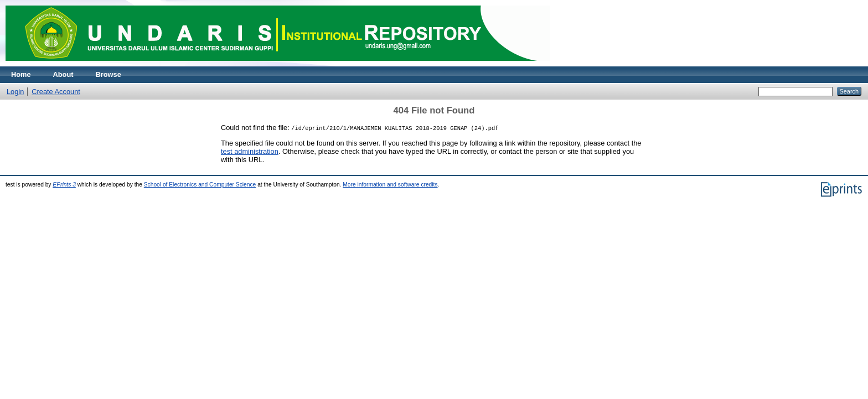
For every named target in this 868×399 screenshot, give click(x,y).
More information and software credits (390, 185)
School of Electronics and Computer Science (200, 185)
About (63, 74)
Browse (108, 74)
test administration (250, 151)
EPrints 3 (64, 185)
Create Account (56, 92)
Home (21, 74)
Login (15, 92)
